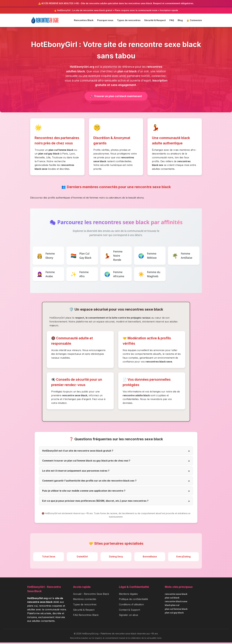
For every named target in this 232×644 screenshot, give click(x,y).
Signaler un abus (129, 616)
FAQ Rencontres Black (86, 616)
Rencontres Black (84, 20)
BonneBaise (150, 558)
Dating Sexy (116, 558)
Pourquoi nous (105, 20)
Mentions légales (128, 595)
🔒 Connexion (194, 20)
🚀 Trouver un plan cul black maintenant (116, 96)
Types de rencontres (129, 20)
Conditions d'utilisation (131, 606)
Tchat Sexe (49, 558)
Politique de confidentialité (133, 601)
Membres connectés (85, 601)
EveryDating (183, 558)
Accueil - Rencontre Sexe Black (91, 595)
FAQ (172, 20)
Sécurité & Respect (155, 20)
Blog (180, 20)
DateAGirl (82, 558)
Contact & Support (129, 611)
